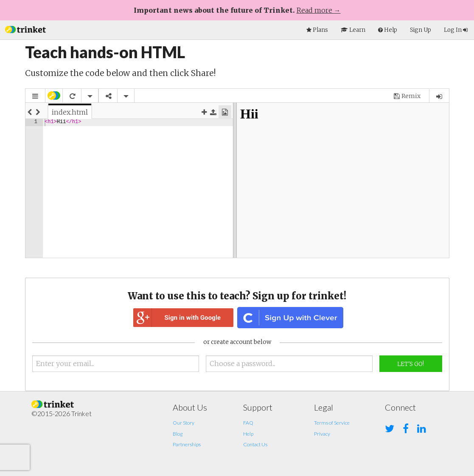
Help (248, 434)
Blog (178, 434)
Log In (456, 30)
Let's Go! (411, 364)
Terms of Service (332, 423)
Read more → (319, 10)
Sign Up (421, 30)
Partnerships (187, 444)
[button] (25, 29)
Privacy (322, 434)
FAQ (248, 423)
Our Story (184, 423)
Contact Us (255, 444)
